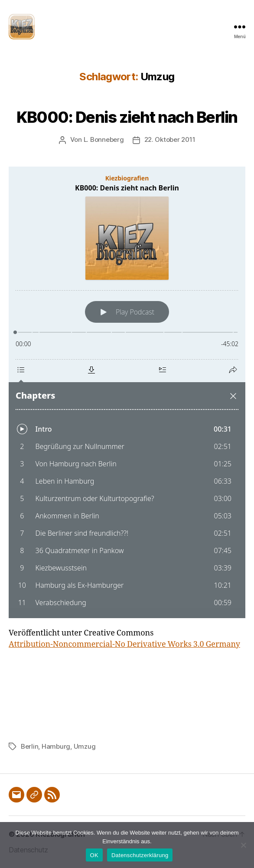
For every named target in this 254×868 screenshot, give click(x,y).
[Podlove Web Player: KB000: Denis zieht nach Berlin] (127, 392)
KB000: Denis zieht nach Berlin (127, 117)
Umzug (85, 746)
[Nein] (243, 845)
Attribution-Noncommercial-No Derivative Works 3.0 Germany (124, 644)
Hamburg (56, 746)
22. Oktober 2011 (170, 139)
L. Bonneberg (104, 139)
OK (94, 855)
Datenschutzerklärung (140, 855)
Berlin (29, 746)
